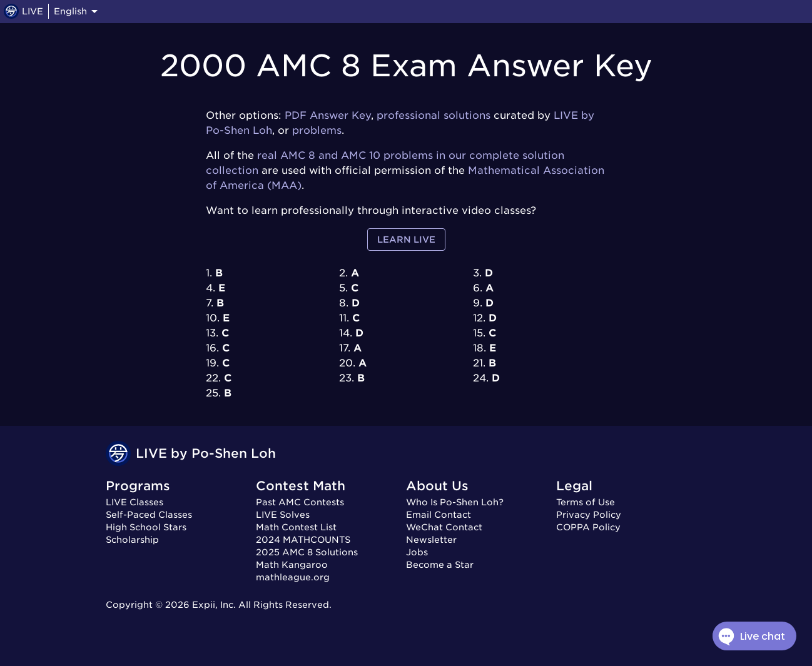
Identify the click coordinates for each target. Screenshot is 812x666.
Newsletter (431, 540)
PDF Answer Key (328, 115)
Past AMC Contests (300, 502)
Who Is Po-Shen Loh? (455, 502)
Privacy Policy (589, 515)
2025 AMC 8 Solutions (307, 552)
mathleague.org (293, 577)
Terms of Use (586, 502)
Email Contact (439, 515)
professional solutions (434, 115)
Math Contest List (296, 527)
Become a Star (440, 565)
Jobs (417, 552)
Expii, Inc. (214, 605)
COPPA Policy (588, 527)
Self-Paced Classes (149, 515)
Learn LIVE (406, 240)
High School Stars (146, 527)
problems (317, 130)
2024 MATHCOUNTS (303, 540)
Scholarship (132, 540)
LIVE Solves (283, 515)
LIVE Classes (134, 502)
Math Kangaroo (292, 565)
